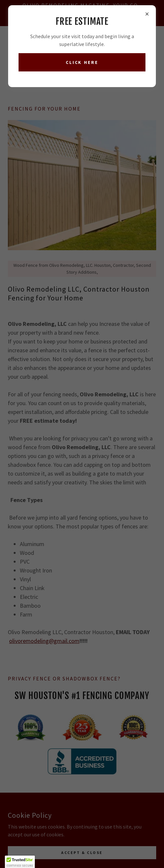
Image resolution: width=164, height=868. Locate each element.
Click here (82, 62)
